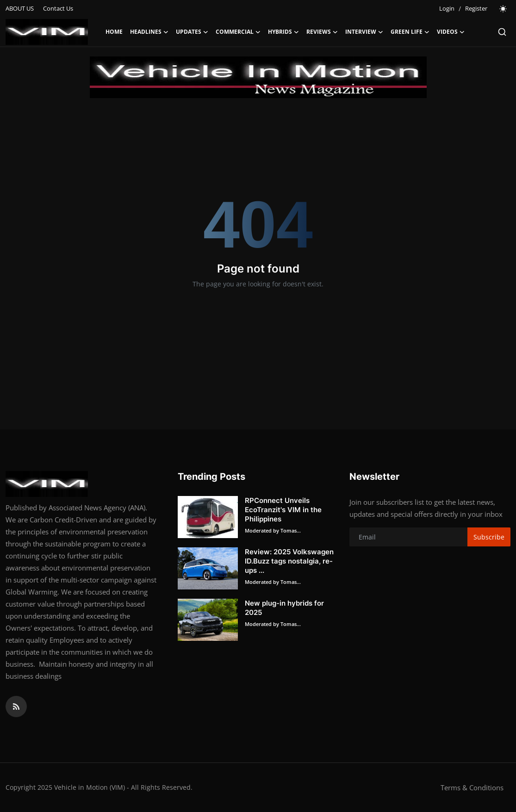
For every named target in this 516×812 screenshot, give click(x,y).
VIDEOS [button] (451, 32)
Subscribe (489, 537)
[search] (502, 32)
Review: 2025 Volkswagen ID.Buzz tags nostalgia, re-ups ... (289, 561)
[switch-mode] (504, 9)
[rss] (16, 707)
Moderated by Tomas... (273, 530)
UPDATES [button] (192, 32)
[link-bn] (258, 77)
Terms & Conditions (472, 787)
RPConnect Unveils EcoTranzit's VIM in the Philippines (283, 510)
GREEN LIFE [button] (410, 32)
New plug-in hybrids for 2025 (284, 608)
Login (447, 8)
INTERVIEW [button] (364, 32)
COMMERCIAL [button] (238, 32)
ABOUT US (20, 8)
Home (114, 32)
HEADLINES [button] (149, 32)
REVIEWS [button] (322, 32)
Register (476, 8)
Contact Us (58, 8)
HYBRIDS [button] (283, 32)
